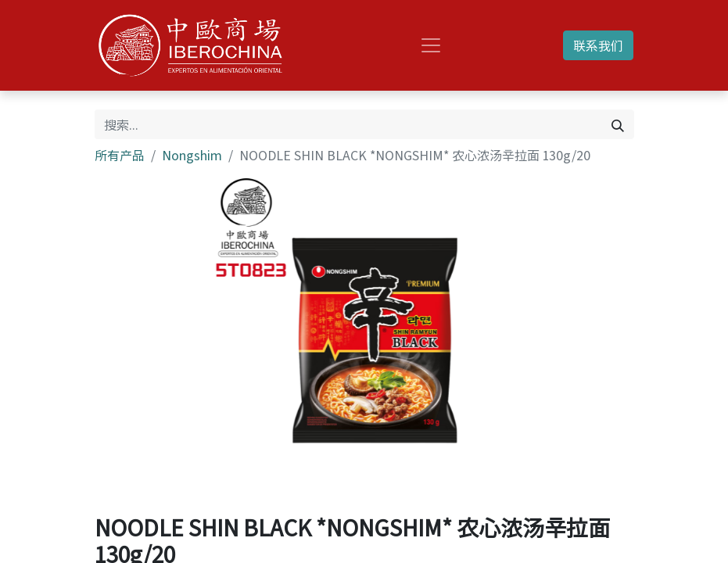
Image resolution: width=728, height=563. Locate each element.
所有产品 (120, 155)
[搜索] (618, 124)
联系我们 (598, 45)
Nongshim (192, 155)
